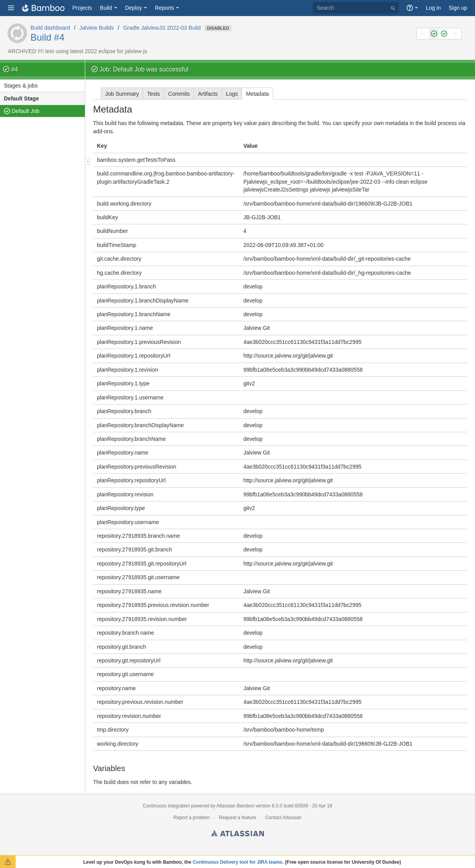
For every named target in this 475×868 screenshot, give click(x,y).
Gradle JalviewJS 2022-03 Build (162, 28)
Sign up (458, 8)
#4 (14, 69)
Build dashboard (50, 28)
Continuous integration (166, 806)
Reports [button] (164, 8)
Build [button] (106, 8)
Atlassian (237, 834)
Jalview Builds (97, 28)
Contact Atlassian (284, 818)
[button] (11, 8)
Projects (82, 8)
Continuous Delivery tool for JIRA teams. (238, 862)
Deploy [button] (134, 8)
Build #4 (47, 37)
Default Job (26, 111)
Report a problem (192, 818)
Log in (433, 8)
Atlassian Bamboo (235, 806)
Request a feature (237, 818)
